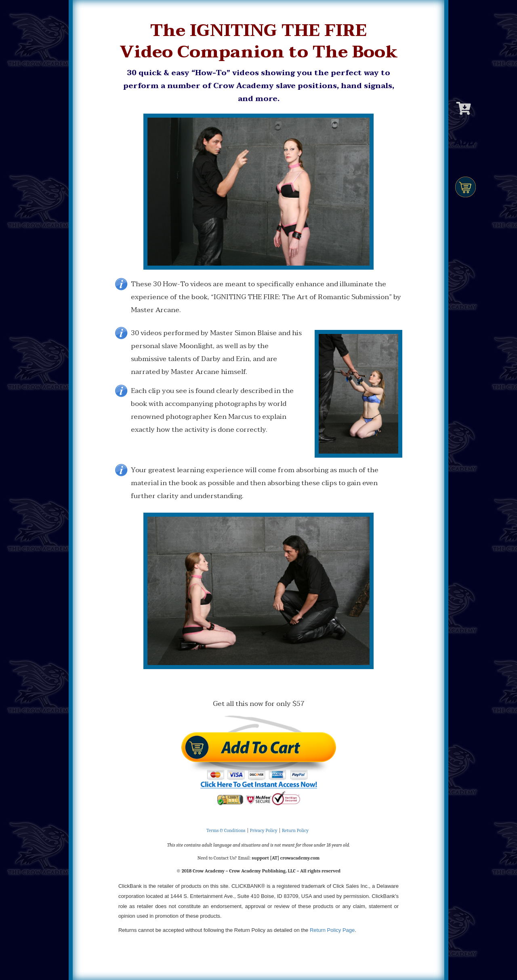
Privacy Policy (264, 830)
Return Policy (295, 830)
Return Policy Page (332, 930)
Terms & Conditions (226, 830)
